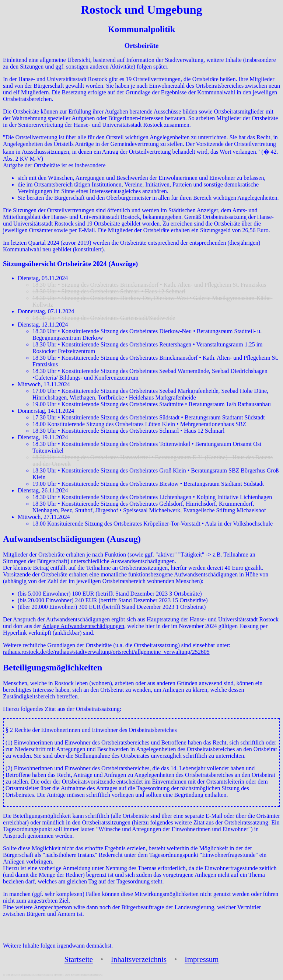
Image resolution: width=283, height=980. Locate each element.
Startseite (79, 959)
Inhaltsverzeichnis (139, 959)
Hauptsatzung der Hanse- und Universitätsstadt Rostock (213, 619)
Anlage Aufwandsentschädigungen (83, 626)
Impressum (202, 959)
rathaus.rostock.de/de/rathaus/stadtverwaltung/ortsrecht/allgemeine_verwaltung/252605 (106, 652)
